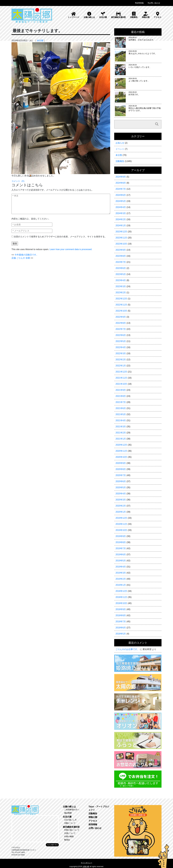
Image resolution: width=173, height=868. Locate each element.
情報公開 (146, 15)
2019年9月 (121, 536)
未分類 (40, 41)
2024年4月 (121, 207)
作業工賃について (72, 830)
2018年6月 (121, 628)
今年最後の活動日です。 (26, 255)
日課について (70, 833)
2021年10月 (121, 384)
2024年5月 (121, 201)
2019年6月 (121, 554)
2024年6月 (121, 195)
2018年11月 (121, 597)
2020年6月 (121, 481)
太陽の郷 (86, 867)
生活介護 (103, 15)
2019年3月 (121, 573)
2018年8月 (121, 615)
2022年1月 (121, 366)
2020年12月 (121, 445)
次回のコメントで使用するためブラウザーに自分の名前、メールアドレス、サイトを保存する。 (60, 237)
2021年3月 (121, 427)
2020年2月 (121, 506)
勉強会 (67, 840)
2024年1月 (121, 225)
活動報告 (134, 15)
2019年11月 (121, 524)
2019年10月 (121, 530)
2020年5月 (121, 487)
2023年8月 (121, 256)
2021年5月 (121, 414)
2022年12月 (121, 299)
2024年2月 (121, 219)
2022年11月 (121, 305)
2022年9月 (121, 317)
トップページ (74, 15)
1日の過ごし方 (70, 820)
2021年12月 (121, 372)
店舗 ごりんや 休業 (21, 258)
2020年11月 (121, 451)
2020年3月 (121, 500)
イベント (120, 149)
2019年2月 (121, 579)
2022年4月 (121, 347)
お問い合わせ (154, 3)
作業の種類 (69, 836)
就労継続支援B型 (118, 15)
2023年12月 (121, 232)
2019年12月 (121, 518)
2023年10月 (121, 244)
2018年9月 (121, 609)
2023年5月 (121, 274)
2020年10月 (121, 457)
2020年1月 (121, 512)
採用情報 (140, 3)
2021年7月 (121, 402)
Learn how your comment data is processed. (71, 249)
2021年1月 (121, 439)
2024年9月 (121, 177)
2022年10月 (121, 311)
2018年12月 (121, 591)
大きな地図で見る (52, 845)
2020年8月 (121, 469)
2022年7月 (121, 329)
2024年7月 (121, 189)
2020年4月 (121, 494)
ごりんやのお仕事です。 (127, 649)
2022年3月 (121, 353)
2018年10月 (121, 603)
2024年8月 (121, 183)
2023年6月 (121, 268)
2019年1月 (121, 585)
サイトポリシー (86, 863)
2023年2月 (121, 293)
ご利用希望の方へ (72, 810)
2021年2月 (121, 433)
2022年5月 (121, 341)
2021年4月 (121, 420)
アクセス (158, 15)
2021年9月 (121, 390)
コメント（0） (19, 181)
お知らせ (120, 143)
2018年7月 (121, 622)
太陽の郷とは (89, 15)
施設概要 (68, 813)
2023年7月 (121, 262)
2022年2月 (121, 360)
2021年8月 (121, 396)
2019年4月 (121, 567)
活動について (70, 823)
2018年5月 (121, 634)
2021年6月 (121, 408)
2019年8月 (121, 542)
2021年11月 (121, 378)
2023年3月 (121, 286)
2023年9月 (121, 250)
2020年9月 (121, 463)
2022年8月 (121, 323)
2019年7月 (121, 548)
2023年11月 (121, 238)
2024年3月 (121, 213)
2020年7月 (121, 475)
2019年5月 (121, 561)
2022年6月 (121, 335)
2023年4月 (121, 280)
